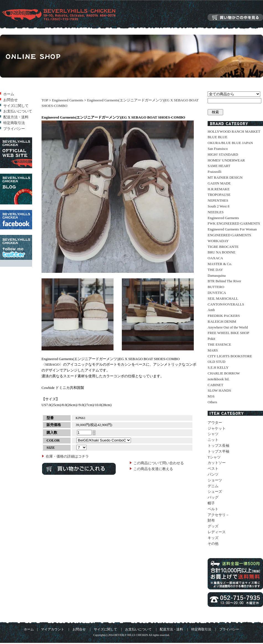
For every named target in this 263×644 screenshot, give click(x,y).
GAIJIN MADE (219, 183)
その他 (213, 544)
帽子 (211, 503)
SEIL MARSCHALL (223, 298)
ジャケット (217, 428)
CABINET (215, 385)
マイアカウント (53, 629)
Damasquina (217, 275)
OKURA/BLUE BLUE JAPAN (230, 143)
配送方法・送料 (16, 117)
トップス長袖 (218, 446)
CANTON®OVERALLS (226, 304)
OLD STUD (216, 362)
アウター (215, 423)
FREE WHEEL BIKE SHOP (228, 333)
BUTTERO (216, 287)
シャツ (213, 434)
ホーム (9, 94)
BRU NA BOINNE (221, 252)
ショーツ (215, 480)
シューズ (215, 492)
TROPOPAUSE (219, 195)
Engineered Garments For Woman (232, 229)
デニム (213, 486)
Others (212, 402)
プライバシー (14, 129)
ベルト (213, 509)
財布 (211, 520)
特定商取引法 (14, 123)
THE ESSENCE (219, 344)
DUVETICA (217, 293)
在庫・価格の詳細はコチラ (67, 456)
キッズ (213, 538)
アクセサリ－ (218, 515)
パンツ (213, 474)
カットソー (217, 463)
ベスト (213, 469)
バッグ (213, 497)
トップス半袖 (218, 451)
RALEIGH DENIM (222, 321)
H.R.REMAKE (219, 189)
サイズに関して (16, 106)
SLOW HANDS (219, 390)
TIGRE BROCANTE (223, 247)
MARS (213, 350)
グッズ (213, 526)
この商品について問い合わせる (159, 463)
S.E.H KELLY (218, 367)
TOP (45, 100)
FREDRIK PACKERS (224, 316)
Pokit (211, 339)
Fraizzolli (215, 172)
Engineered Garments (68, 100)
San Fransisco (218, 149)
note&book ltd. (219, 379)
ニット (213, 440)
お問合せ (11, 100)
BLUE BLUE (217, 137)
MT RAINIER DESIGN (225, 177)
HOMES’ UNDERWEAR (226, 160)
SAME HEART (219, 166)
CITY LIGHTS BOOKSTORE (230, 356)
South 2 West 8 (219, 206)
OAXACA (215, 258)
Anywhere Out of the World (228, 327)
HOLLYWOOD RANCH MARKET (234, 131)
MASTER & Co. (220, 264)
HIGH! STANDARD (223, 154)
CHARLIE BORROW (224, 373)
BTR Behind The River (224, 281)
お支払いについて (18, 111)
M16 (211, 396)
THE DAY (215, 270)
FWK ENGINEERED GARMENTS (234, 223)
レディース (217, 532)
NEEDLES (216, 212)
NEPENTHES (218, 200)
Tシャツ (214, 457)
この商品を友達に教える (153, 469)
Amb (211, 310)
